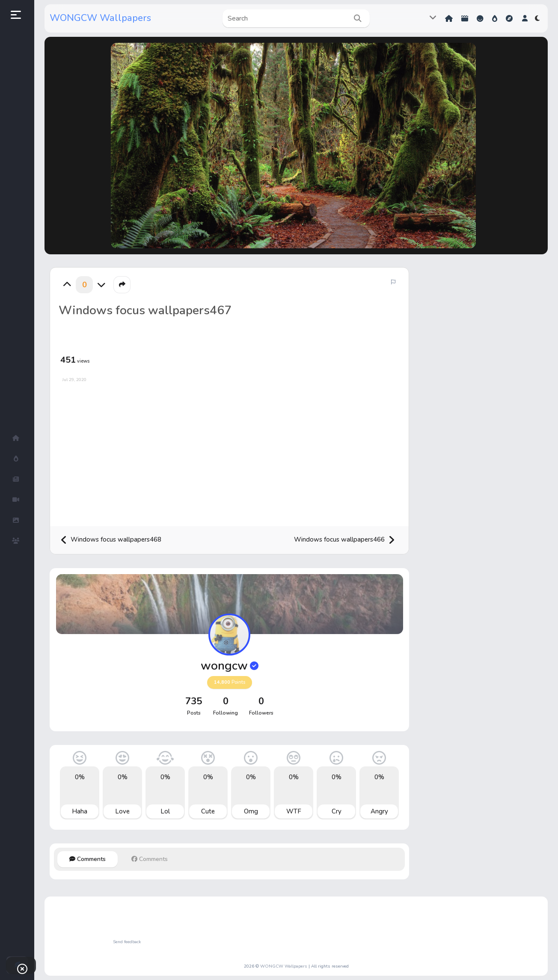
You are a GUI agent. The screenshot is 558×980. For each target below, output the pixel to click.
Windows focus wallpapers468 (111, 540)
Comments (88, 859)
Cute (208, 811)
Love (122, 811)
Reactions (480, 18)
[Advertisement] (229, 451)
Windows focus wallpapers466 (344, 540)
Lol (165, 811)
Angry (379, 811)
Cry (337, 811)
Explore (509, 18)
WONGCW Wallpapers (100, 18)
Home (449, 18)
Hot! (495, 18)
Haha (80, 811)
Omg (251, 811)
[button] (525, 18)
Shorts (465, 18)
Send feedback (127, 942)
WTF (294, 811)
